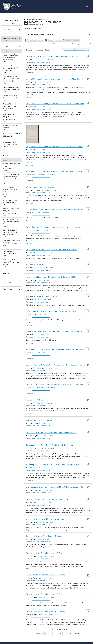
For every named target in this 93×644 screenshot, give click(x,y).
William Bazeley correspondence (40, 187)
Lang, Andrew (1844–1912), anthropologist (10, 254)
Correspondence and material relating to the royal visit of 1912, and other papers (56, 384)
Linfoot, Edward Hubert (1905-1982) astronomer (11, 89)
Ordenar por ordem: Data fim (63, 44)
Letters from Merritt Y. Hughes (39, 420)
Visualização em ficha (53, 40)
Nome (5, 155)
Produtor (7, 47)
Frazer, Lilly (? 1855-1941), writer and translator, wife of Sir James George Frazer (11, 179)
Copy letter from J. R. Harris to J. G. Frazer (44, 536)
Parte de (6, 30)
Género (6, 273)
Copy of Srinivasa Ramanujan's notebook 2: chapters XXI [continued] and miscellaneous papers (56, 147)
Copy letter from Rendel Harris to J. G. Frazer (45, 519)
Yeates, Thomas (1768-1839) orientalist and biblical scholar (11, 58)
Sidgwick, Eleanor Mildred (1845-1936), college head (11, 244)
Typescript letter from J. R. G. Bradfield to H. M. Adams (49, 445)
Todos (5, 34)
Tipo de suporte (10, 289)
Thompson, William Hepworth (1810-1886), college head (10, 69)
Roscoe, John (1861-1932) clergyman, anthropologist (11, 167)
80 (71, 634)
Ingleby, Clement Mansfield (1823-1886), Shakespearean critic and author (11, 192)
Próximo (77, 634)
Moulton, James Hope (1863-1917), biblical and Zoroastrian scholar (11, 223)
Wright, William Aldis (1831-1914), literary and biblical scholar (11, 107)
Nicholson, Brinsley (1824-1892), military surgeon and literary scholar (12, 212)
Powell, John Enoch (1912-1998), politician (12, 136)
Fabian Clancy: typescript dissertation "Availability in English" (52, 311)
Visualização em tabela (71, 40)
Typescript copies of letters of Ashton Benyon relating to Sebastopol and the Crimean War (56, 171)
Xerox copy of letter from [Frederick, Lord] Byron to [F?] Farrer (53, 277)
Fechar (44, 19)
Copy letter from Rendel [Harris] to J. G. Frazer (46, 611)
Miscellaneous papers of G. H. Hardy (41, 296)
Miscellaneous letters (35, 264)
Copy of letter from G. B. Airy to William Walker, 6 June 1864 (52, 250)
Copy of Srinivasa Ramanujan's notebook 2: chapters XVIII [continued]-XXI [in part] (56, 104)
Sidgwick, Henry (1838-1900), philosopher (10, 203)
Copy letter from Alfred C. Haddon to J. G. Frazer (47, 500)
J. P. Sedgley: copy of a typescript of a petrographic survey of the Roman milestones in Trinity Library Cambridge (56, 209)
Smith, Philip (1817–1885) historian (11, 128)
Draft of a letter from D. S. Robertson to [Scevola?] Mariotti (51, 433)
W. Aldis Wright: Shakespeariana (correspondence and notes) (52, 56)
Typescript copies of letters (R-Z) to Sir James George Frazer (53, 465)
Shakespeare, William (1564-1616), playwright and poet (11, 263)
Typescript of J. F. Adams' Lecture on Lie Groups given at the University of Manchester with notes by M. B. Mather (56, 349)
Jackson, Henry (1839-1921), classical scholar (10, 98)
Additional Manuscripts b (11, 39)
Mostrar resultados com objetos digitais (76, 50)
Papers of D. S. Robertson (37, 400)
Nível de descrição (7, 281)
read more (81, 70)
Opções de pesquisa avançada (39, 34)
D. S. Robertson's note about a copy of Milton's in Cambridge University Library (56, 487)
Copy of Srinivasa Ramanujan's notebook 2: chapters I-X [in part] (54, 227)
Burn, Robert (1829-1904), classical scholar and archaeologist (11, 118)
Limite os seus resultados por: (12, 22)
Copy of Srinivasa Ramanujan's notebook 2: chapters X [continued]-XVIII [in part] (56, 79)
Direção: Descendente (83, 44)
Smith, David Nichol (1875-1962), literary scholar (10, 146)
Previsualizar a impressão (34, 40)
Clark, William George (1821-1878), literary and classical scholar (11, 80)
